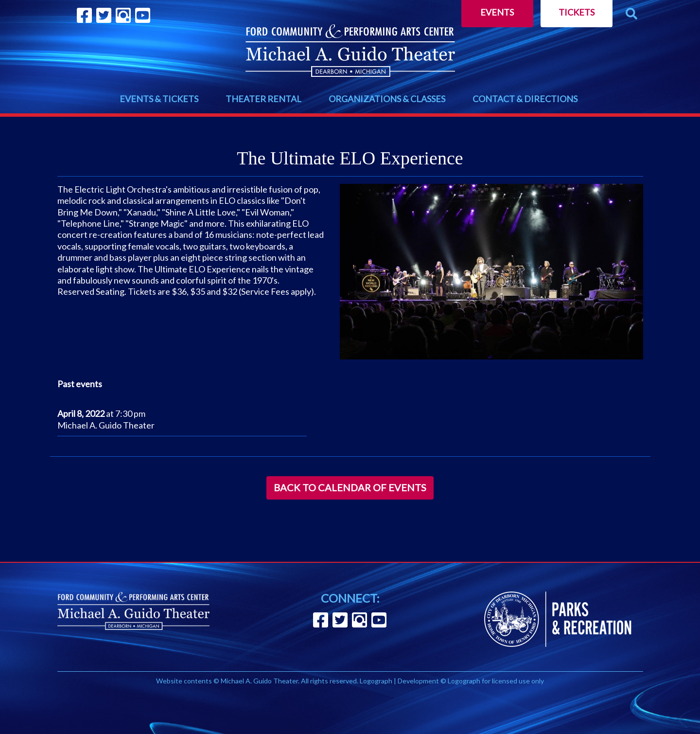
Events (497, 12)
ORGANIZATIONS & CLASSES (387, 99)
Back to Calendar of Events (350, 487)
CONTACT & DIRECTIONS (525, 99)
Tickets (577, 12)
